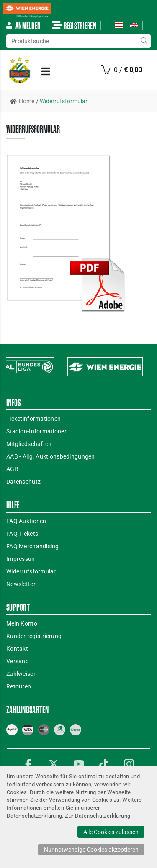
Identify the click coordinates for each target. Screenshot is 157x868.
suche (144, 41)
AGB (12, 469)
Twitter (54, 764)
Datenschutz (23, 482)
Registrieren (74, 25)
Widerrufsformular (31, 571)
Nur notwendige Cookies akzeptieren (91, 850)
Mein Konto (22, 623)
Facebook (28, 764)
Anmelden (23, 25)
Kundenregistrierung (34, 636)
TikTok (104, 764)
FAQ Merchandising (33, 546)
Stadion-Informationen (37, 431)
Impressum (22, 559)
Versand (18, 661)
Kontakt (17, 649)
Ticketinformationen (33, 419)
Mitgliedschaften (29, 444)
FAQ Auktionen (26, 521)
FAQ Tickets (22, 534)
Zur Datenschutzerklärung (98, 816)
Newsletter (21, 584)
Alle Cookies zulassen (111, 832)
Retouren (19, 686)
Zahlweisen (22, 674)
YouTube (79, 764)
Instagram (129, 764)
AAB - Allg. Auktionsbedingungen (51, 456)
